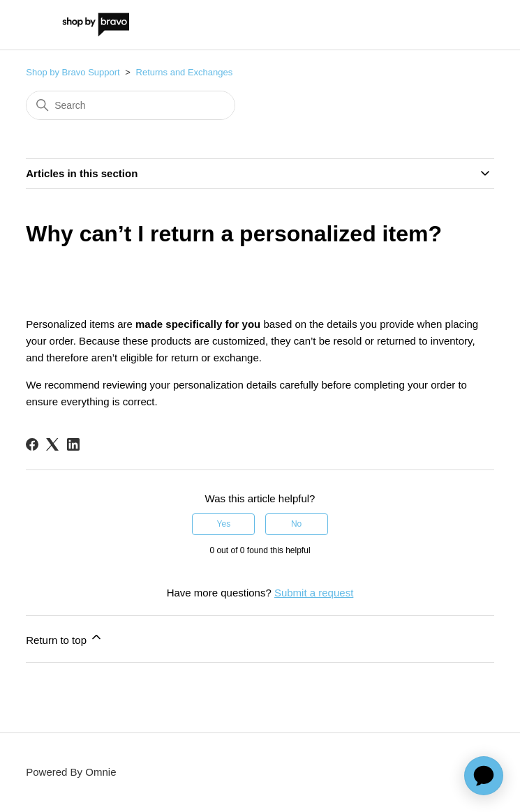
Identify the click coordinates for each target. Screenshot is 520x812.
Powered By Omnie (71, 772)
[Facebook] (32, 444)
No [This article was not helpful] (296, 524)
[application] (484, 776)
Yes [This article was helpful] (224, 524)
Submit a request (314, 593)
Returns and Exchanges (185, 72)
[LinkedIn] (73, 444)
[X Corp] (52, 444)
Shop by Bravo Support (73, 72)
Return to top (65, 638)
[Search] (131, 105)
